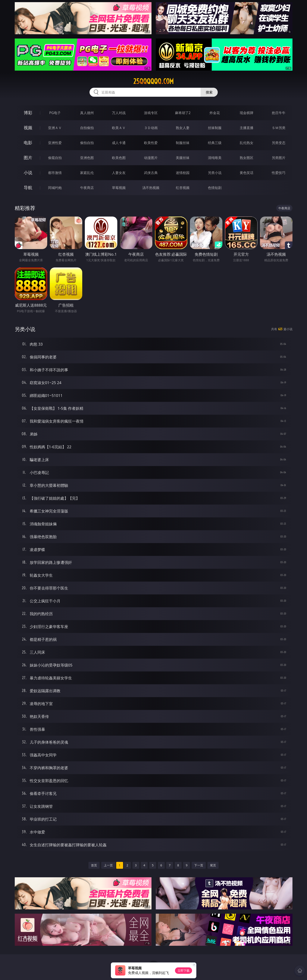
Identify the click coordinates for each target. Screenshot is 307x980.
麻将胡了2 (183, 113)
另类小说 (215, 173)
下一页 (199, 865)
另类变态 (279, 143)
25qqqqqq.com (153, 81)
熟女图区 (247, 158)
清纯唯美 (215, 158)
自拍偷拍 (87, 128)
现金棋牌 (247, 113)
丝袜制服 (215, 128)
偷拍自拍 (87, 143)
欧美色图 (119, 158)
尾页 (213, 865)
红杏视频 (183, 188)
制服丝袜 (183, 143)
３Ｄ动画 (151, 128)
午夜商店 (87, 188)
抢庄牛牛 (279, 113)
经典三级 (215, 143)
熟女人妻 (183, 128)
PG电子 (55, 113)
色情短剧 (215, 188)
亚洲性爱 (55, 143)
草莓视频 (119, 188)
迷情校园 (183, 173)
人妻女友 (119, 173)
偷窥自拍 (55, 158)
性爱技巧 (279, 173)
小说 (28, 173)
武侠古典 (151, 173)
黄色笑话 (247, 173)
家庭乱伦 (87, 173)
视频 (28, 128)
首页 (94, 865)
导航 (28, 188)
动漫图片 (151, 158)
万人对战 (119, 113)
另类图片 (279, 158)
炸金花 (215, 113)
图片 (28, 158)
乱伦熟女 (247, 143)
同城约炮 (55, 188)
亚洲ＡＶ (55, 128)
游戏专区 (151, 113)
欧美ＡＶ (119, 128)
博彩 (28, 113)
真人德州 (87, 113)
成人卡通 (119, 143)
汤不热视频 (151, 188)
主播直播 (247, 128)
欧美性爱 (151, 143)
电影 (28, 143)
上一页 (108, 865)
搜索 (209, 92)
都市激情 (55, 173)
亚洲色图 (87, 158)
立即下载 (184, 970)
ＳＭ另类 (279, 128)
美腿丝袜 (183, 158)
